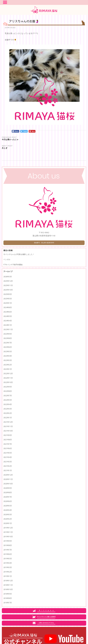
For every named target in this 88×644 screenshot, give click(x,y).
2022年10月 (8, 382)
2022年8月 (8, 391)
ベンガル (7, 259)
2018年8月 (8, 598)
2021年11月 (8, 426)
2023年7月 (8, 343)
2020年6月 (8, 501)
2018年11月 (8, 585)
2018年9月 (8, 594)
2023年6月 (8, 347)
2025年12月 (8, 281)
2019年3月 (8, 567)
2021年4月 (8, 457)
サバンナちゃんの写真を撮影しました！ (19, 254)
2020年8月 (8, 492)
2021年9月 (8, 435)
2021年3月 (8, 462)
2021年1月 (8, 470)
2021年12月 (8, 422)
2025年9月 (8, 294)
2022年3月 (8, 409)
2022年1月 (8, 418)
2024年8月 (8, 307)
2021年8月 (8, 440)
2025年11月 (8, 285)
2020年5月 (8, 506)
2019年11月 (8, 532)
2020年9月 (8, 488)
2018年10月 (8, 589)
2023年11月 (8, 329)
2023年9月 (8, 334)
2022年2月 (8, 413)
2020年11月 (8, 479)
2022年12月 (8, 373)
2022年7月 (8, 395)
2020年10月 (8, 484)
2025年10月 (8, 290)
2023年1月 (8, 369)
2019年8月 (8, 545)
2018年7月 (8, 603)
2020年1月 (8, 523)
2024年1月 (8, 325)
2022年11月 (8, 378)
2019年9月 (8, 541)
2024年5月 (8, 316)
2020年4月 (8, 510)
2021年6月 (8, 448)
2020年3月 (8, 514)
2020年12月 (8, 475)
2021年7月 (8, 444)
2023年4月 (8, 356)
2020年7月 (8, 497)
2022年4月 (8, 404)
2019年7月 (8, 550)
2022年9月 (8, 387)
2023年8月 (8, 338)
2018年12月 (8, 581)
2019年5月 (8, 559)
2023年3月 (8, 360)
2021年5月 (8, 453)
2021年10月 (8, 431)
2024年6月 (8, 312)
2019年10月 (8, 536)
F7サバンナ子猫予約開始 (13, 265)
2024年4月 (8, 321)
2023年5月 (8, 351)
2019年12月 (8, 528)
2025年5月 (8, 299)
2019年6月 (8, 554)
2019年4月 (8, 563)
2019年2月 (8, 572)
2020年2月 (8, 519)
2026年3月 (8, 277)
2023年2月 (8, 365)
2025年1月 (8, 303)
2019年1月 (8, 576)
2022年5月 (8, 400)
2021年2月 (8, 466)
